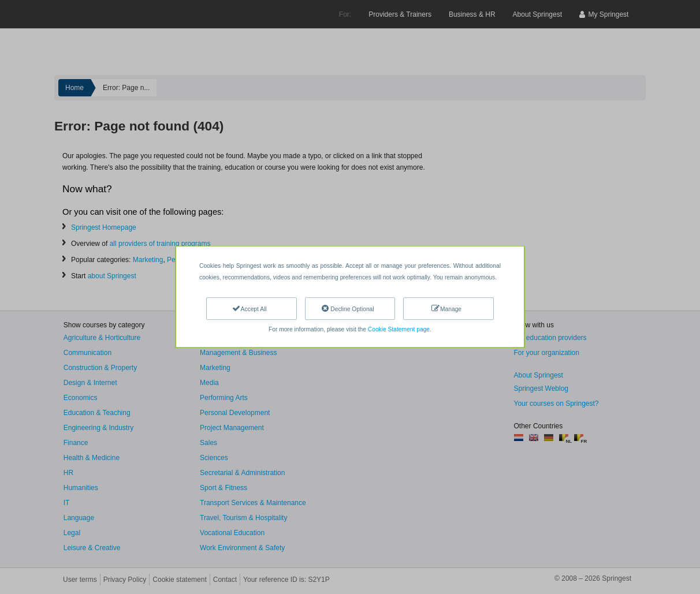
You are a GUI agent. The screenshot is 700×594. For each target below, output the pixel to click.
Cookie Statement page (399, 329)
